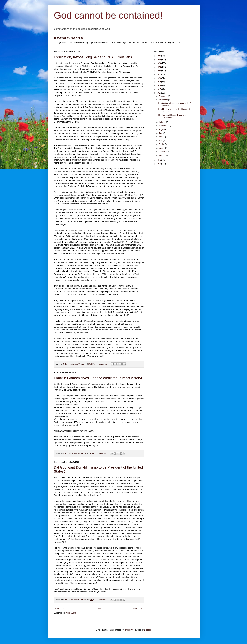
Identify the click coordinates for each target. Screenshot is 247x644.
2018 (159, 85)
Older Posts (138, 608)
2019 (159, 82)
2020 (159, 78)
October (162, 122)
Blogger (147, 630)
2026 (159, 56)
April (161, 144)
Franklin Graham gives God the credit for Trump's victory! (98, 378)
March (162, 148)
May (161, 141)
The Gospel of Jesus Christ (68, 38)
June (161, 137)
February (163, 152)
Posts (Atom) (71, 613)
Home (99, 608)
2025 (159, 60)
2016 (159, 93)
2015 (159, 160)
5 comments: (102, 453)
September (164, 126)
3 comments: (103, 364)
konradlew (128, 630)
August (162, 129)
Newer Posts (60, 608)
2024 (159, 63)
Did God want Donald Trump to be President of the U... (173, 116)
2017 (159, 89)
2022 (159, 71)
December (163, 96)
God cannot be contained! (108, 15)
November (163, 100)
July (161, 133)
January (162, 155)
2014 (159, 164)
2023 (159, 67)
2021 (159, 74)
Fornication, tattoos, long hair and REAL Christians (93, 57)
